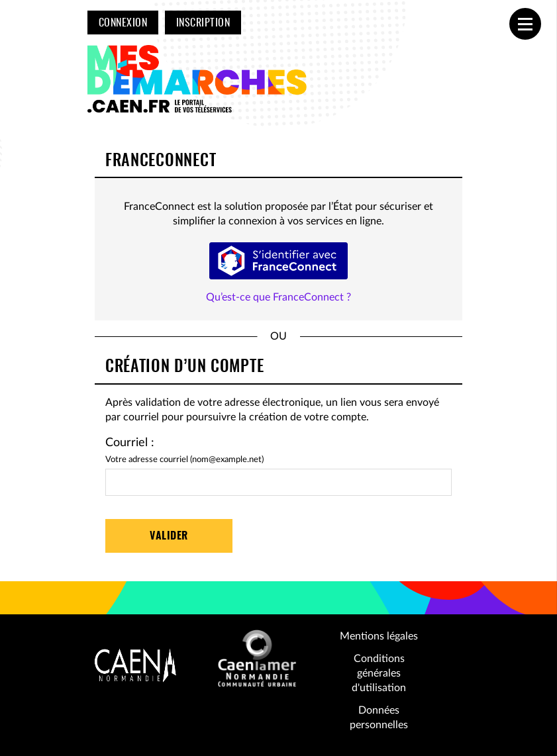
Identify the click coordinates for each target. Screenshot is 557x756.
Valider (169, 536)
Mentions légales (379, 636)
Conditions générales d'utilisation (379, 674)
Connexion (123, 23)
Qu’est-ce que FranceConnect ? (278, 297)
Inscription (203, 23)
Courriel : (130, 443)
